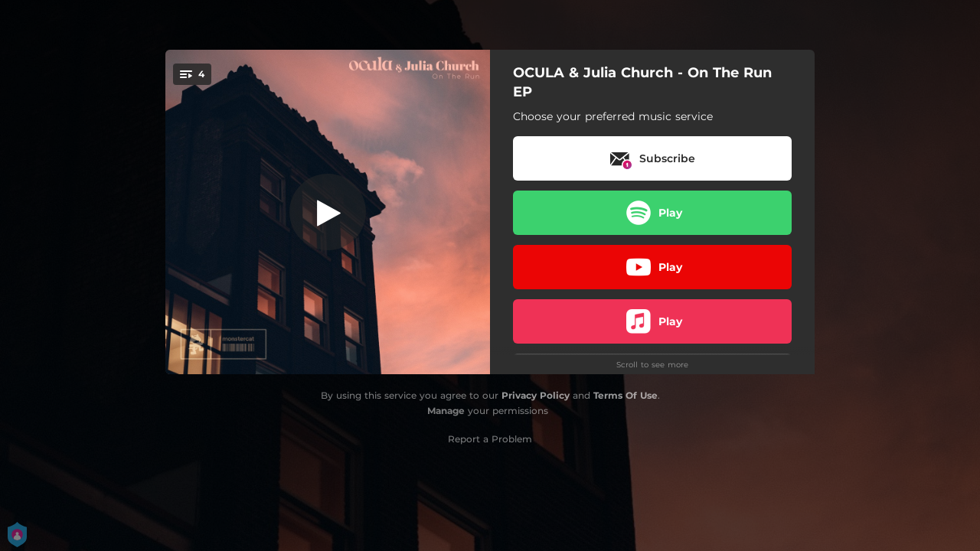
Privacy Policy (536, 395)
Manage (446, 411)
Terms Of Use (626, 395)
